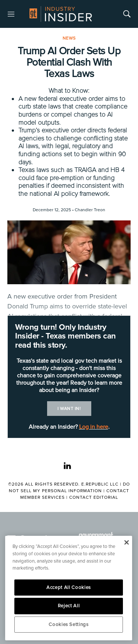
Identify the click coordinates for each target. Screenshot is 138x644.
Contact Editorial (94, 497)
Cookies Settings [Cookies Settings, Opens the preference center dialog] (69, 625)
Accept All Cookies (69, 588)
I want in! (69, 409)
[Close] (126, 542)
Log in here (94, 427)
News (69, 38)
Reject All (69, 606)
